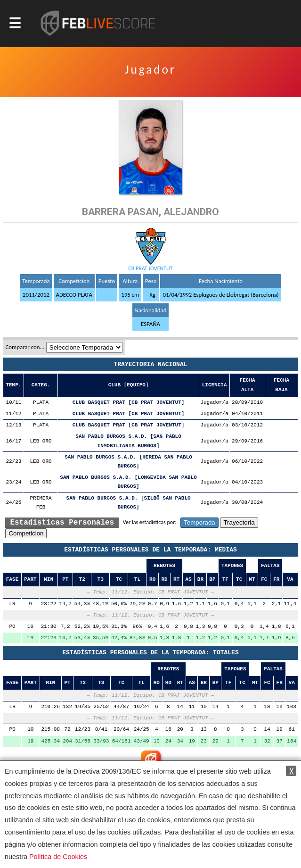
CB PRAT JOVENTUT (150, 268)
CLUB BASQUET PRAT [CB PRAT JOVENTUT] (129, 403)
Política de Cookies (58, 857)
